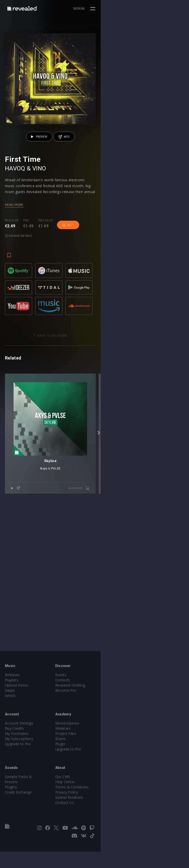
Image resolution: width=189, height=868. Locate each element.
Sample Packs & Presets (25, 801)
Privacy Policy (111, 816)
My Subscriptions (19, 763)
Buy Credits (15, 752)
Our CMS (107, 801)
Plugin (104, 768)
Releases (12, 699)
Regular (12, 309)
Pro (26, 309)
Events (105, 699)
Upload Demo (17, 709)
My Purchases (17, 758)
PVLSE (100, 642)
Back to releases (96, 420)
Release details (94, 313)
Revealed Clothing (114, 709)
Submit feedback (113, 822)
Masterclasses (111, 747)
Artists (10, 720)
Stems (105, 763)
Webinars (107, 752)
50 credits (167, 661)
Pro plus (45, 309)
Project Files (110, 758)
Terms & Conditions (116, 811)
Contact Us (109, 827)
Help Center (109, 806)
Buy (68, 313)
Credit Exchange (18, 811)
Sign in (167, 8)
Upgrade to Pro (18, 768)
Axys (88, 642)
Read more (14, 293)
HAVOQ (15, 257)
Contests (107, 704)
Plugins (11, 806)
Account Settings (19, 747)
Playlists (12, 704)
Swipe (10, 714)
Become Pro (110, 714)
